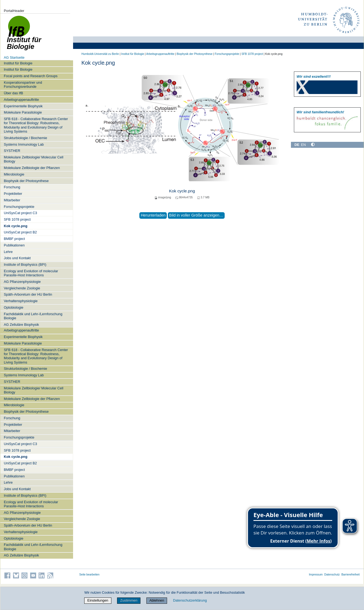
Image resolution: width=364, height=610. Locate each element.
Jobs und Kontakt (17, 258)
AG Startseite (14, 57)
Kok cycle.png (16, 226)
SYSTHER (12, 151)
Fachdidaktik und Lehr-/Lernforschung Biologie (33, 316)
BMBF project (14, 239)
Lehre (8, 252)
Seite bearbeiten (90, 575)
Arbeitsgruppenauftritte (21, 100)
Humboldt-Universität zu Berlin (100, 54)
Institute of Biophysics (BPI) (25, 265)
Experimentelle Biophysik (23, 106)
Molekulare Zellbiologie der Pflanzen (32, 168)
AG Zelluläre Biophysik (21, 325)
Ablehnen (157, 600)
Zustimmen (129, 600)
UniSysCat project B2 (20, 232)
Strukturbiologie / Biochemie (25, 138)
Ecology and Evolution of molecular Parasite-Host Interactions (31, 273)
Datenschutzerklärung (190, 600)
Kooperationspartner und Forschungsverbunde (23, 85)
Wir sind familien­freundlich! (320, 112)
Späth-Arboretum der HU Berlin (28, 294)
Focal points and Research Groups (31, 76)
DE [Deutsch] (297, 145)
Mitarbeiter (12, 200)
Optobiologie (14, 307)
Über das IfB (13, 93)
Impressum (316, 575)
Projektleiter (13, 194)
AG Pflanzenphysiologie (22, 282)
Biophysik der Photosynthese (26, 181)
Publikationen (14, 245)
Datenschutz (332, 575)
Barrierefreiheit (351, 575)
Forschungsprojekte (19, 207)
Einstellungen (98, 600)
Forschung (12, 187)
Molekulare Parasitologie (23, 112)
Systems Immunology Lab (24, 144)
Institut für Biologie (18, 63)
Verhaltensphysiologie (21, 301)
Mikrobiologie (14, 174)
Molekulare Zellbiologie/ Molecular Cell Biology (34, 159)
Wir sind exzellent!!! (314, 76)
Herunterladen (153, 215)
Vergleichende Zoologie (22, 288)
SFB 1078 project (17, 219)
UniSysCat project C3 (20, 213)
